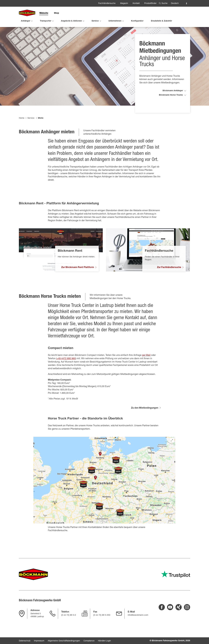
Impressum (39, 641)
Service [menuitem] (95, 21)
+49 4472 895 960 (66, 366)
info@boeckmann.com (138, 615)
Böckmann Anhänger (173, 98)
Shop (57, 13)
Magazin (124, 3)
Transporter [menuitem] (46, 21)
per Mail (146, 362)
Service (31, 125)
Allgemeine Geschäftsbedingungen (64, 641)
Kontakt (136, 3)
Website (44, 13)
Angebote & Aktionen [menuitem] (71, 21)
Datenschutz (25, 641)
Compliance (89, 641)
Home (22, 125)
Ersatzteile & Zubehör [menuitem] (161, 21)
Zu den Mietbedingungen (145, 415)
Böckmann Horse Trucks (171, 102)
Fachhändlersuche (107, 3)
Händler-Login (104, 641)
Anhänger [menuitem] (26, 21)
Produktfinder (150, 3)
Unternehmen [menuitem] (115, 21)
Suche (165, 3)
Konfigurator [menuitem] (137, 21)
